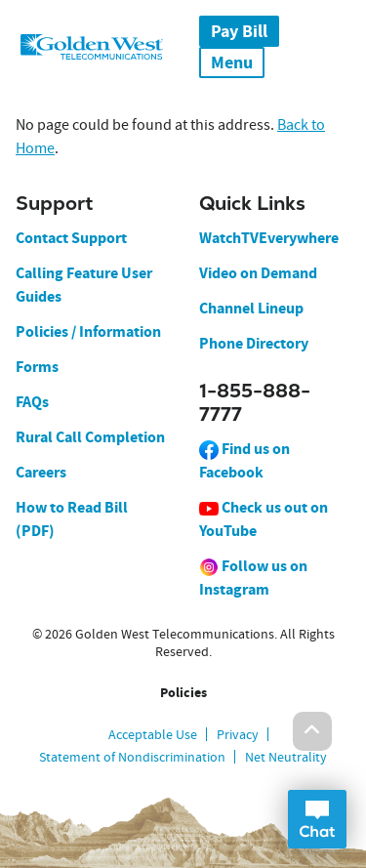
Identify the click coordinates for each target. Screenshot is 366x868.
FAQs (32, 402)
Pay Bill (239, 31)
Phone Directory (254, 343)
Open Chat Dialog (317, 819)
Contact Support (71, 238)
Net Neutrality (286, 757)
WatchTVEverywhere (269, 238)
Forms (37, 367)
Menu (232, 62)
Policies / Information (88, 331)
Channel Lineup (251, 308)
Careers (41, 472)
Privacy (238, 734)
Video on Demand (258, 273)
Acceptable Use (153, 734)
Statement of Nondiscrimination (132, 757)
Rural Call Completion (90, 437)
